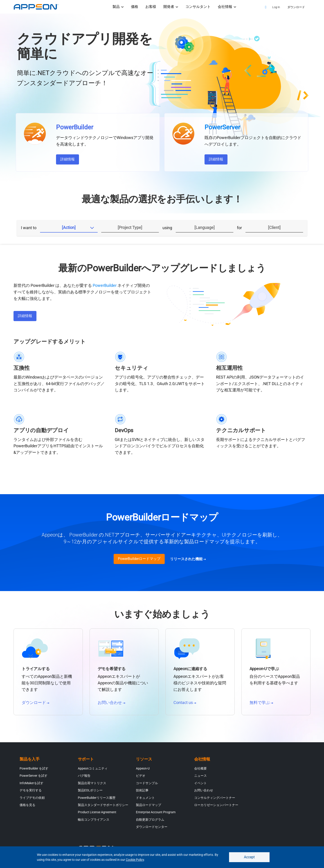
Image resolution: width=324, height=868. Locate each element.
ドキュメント (145, 800)
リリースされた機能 (188, 561)
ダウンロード (35, 705)
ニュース (200, 778)
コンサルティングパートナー (215, 800)
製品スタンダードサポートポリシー (103, 807)
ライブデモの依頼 (32, 800)
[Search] (266, 7)
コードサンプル (147, 785)
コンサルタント (198, 7)
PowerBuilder (105, 287)
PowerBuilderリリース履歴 (97, 800)
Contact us (185, 705)
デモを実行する (31, 792)
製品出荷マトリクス (92, 785)
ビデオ (141, 778)
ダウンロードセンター (152, 829)
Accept (249, 857)
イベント (200, 785)
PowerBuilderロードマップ (139, 561)
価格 (135, 7)
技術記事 (142, 792)
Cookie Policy (135, 859)
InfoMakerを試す (31, 785)
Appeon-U (143, 770)
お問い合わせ (111, 705)
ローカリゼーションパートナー (216, 807)
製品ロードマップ (148, 807)
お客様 (151, 7)
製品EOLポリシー (90, 792)
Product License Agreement (97, 814)
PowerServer (222, 127)
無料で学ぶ (261, 705)
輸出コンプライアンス (94, 822)
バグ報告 (84, 778)
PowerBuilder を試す (34, 770)
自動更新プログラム (150, 822)
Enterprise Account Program (156, 814)
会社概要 (200, 770)
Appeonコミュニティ (93, 770)
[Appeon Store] (256, 7)
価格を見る (27, 807)
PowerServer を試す (34, 778)
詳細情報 (67, 159)
